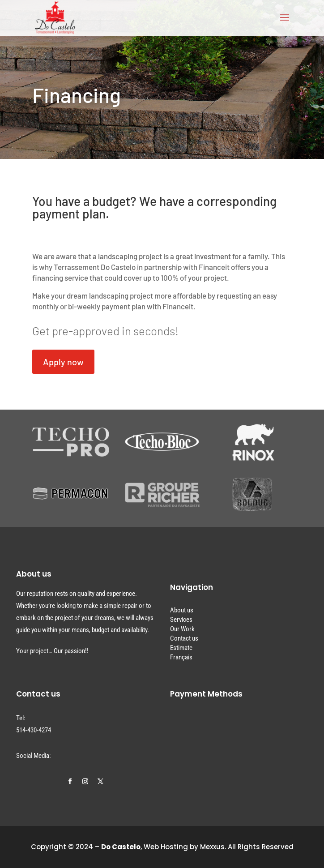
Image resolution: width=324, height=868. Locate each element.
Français (181, 657)
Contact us (184, 638)
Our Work (182, 629)
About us (182, 610)
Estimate (181, 648)
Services (181, 620)
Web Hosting (166, 847)
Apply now (63, 362)
